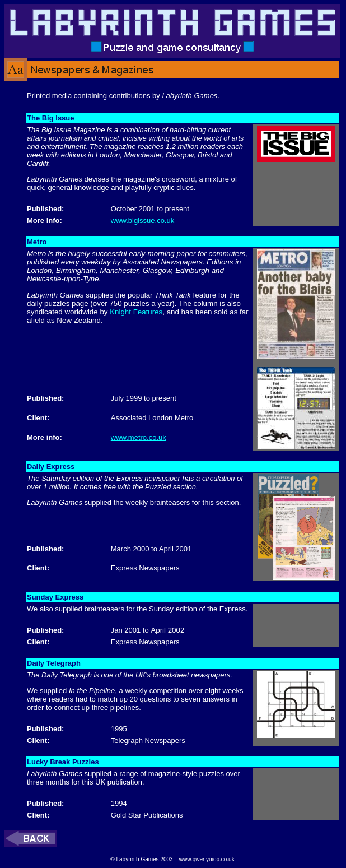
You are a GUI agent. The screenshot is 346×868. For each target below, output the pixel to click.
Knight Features (136, 312)
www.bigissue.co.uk (142, 221)
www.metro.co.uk (139, 437)
